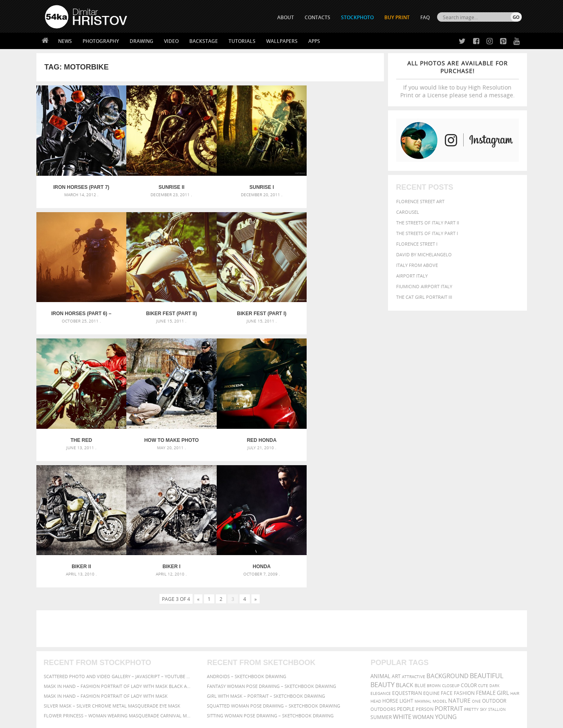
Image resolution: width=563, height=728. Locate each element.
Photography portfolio (75, 651)
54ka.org (113, 719)
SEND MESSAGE (450, 646)
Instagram (303, 652)
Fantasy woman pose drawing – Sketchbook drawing (271, 550)
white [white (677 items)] (402, 580)
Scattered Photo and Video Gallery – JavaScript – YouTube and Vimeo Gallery (118, 540)
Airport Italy (412, 276)
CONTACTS (317, 17)
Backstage (204, 41)
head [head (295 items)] (376, 565)
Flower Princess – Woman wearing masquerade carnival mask (118, 579)
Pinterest (302, 662)
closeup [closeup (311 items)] (451, 549)
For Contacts (180, 671)
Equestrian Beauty (130, 700)
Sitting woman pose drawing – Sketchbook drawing (270, 579)
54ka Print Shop (64, 630)
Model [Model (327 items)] (440, 565)
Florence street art (420, 201)
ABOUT (286, 17)
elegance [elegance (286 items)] (381, 557)
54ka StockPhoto (66, 640)
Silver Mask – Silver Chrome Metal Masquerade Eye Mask (112, 570)
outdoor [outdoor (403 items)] (494, 565)
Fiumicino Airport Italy (424, 286)
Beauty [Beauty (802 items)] (382, 549)
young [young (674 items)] (446, 580)
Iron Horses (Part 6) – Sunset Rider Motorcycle (340, 184)
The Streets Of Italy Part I (427, 233)
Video (171, 41)
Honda (340, 430)
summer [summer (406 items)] (381, 581)
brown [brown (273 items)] (434, 550)
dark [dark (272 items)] (495, 550)
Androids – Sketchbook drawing (247, 540)
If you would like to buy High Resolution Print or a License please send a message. (458, 79)
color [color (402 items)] (469, 549)
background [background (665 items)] (447, 540)
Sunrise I (253, 184)
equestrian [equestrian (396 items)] (407, 557)
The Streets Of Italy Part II (428, 223)
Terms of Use (158, 719)
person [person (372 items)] (425, 573)
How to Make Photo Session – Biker (340, 307)
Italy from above (417, 265)
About (171, 630)
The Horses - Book (66, 661)
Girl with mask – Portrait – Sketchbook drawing (266, 560)
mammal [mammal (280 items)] (423, 565)
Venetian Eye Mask (179, 700)
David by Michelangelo (424, 254)
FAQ (425, 17)
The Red (253, 307)
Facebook (302, 641)
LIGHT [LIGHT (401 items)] (406, 565)
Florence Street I (417, 244)
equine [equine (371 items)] (431, 557)
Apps (314, 41)
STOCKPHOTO (357, 17)
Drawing (141, 41)
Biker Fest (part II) (80, 307)
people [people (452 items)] (406, 573)
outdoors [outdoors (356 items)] (383, 573)
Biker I (253, 430)
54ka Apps (56, 671)
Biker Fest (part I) (167, 307)
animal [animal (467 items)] (380, 540)
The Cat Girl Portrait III (424, 297)
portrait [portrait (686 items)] (449, 572)
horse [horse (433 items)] (390, 565)
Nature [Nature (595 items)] (459, 564)
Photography (101, 41)
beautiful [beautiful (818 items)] (487, 540)
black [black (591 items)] (405, 549)
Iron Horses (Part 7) (80, 184)
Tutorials (242, 41)
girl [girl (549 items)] (503, 557)
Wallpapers (282, 41)
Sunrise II (167, 184)
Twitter (300, 631)
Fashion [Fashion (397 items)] (464, 557)
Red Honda (80, 430)
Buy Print (397, 17)
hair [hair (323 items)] (515, 557)
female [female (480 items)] (486, 557)
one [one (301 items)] (476, 565)
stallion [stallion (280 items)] (497, 573)
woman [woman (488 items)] (423, 581)
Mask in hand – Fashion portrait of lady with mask (106, 560)
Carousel (408, 212)
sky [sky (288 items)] (483, 573)
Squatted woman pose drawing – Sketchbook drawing (274, 570)
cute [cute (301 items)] (483, 550)
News (65, 41)
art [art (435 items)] (396, 540)
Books (171, 651)
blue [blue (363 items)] (420, 549)
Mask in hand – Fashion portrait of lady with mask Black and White (118, 550)
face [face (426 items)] (447, 557)
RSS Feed (215, 700)
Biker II (167, 430)
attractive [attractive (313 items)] (414, 540)
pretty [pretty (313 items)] (471, 573)
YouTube (301, 673)
